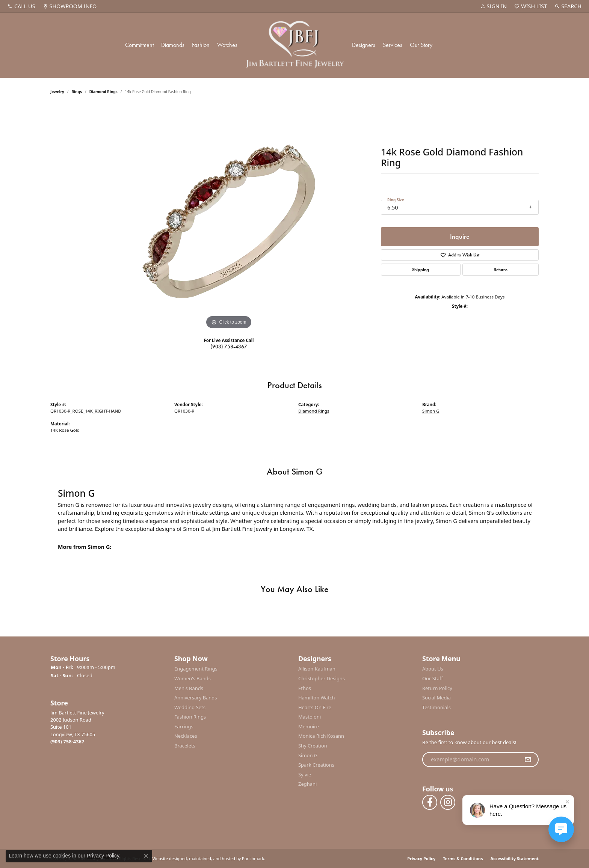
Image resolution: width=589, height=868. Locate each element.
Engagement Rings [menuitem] (196, 669)
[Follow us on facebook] (430, 802)
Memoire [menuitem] (309, 727)
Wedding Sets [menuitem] (190, 708)
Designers (364, 45)
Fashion (201, 45)
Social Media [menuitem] (436, 698)
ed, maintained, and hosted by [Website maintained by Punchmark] (211, 858)
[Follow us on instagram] (448, 802)
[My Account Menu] (494, 6)
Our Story (421, 45)
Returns (501, 270)
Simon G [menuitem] (308, 756)
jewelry (57, 92)
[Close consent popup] (146, 856)
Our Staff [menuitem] (433, 679)
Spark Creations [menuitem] (316, 765)
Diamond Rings (103, 92)
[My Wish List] (531, 6)
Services (393, 45)
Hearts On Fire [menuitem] (315, 708)
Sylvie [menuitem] (305, 775)
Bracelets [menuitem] (185, 746)
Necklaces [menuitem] (186, 736)
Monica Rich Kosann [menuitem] (321, 736)
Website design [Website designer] (167, 858)
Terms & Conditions (463, 858)
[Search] (568, 6)
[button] (109, 659)
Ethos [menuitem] (305, 688)
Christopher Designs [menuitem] (322, 679)
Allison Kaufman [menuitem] (317, 669)
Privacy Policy (421, 858)
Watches (227, 45)
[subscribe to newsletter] (528, 759)
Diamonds (173, 45)
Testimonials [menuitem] (436, 708)
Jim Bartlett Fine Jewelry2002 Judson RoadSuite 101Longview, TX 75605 (77, 727)
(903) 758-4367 (229, 347)
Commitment (139, 45)
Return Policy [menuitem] (437, 688)
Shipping (421, 270)
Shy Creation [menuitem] (313, 746)
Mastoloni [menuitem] (310, 717)
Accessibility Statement (514, 858)
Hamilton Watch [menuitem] (317, 698)
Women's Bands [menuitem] (193, 679)
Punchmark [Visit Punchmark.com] (253, 858)
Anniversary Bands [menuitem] (196, 698)
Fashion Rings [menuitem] (190, 717)
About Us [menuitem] (433, 669)
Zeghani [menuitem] (307, 784)
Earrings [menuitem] (184, 727)
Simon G (431, 411)
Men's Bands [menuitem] (189, 688)
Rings (77, 92)
